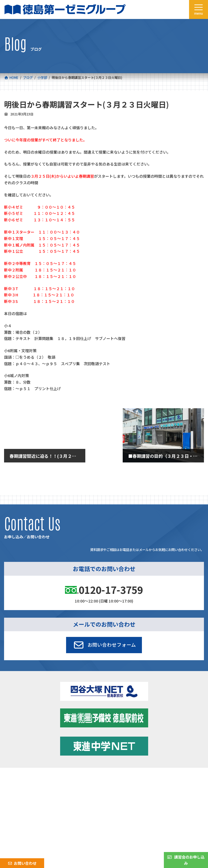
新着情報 (115, 779)
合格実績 (15, 785)
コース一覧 (17, 779)
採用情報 (15, 797)
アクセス (115, 791)
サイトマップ (156, 820)
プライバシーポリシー (186, 820)
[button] (104, 645)
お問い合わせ (119, 797)
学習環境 (115, 785)
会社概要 (15, 791)
